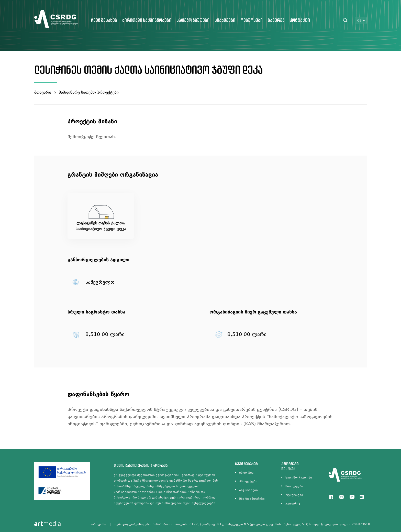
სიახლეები (225, 21)
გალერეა (276, 21)
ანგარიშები (248, 490)
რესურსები (252, 21)
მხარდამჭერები (252, 499)
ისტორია (246, 473)
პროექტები (248, 481)
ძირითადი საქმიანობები (147, 21)
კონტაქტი (300, 21)
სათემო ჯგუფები (193, 21)
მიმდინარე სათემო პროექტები (89, 92)
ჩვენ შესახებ (104, 21)
